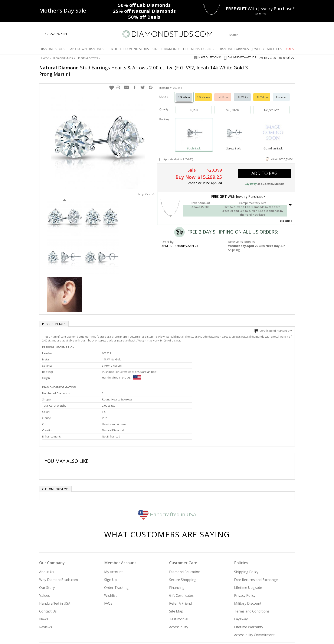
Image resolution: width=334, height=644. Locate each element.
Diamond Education (185, 529)
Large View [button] (146, 190)
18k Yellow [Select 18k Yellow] (262, 93)
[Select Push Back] (194, 128)
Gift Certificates (181, 552)
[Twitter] (234, 619)
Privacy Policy (245, 552)
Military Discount (248, 560)
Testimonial (179, 576)
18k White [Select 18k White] (242, 93)
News (44, 576)
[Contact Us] (84, 34)
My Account (113, 529)
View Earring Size (279, 155)
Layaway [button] (251, 179)
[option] (64, 214)
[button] (112, 83)
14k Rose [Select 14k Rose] (223, 93)
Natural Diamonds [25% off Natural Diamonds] (144, 11)
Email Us (287, 57)
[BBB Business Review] (134, 635)
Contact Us (48, 568)
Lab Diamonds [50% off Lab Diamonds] (144, 5)
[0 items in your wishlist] (282, 34)
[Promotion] (63, 11)
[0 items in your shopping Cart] (292, 34)
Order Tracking (116, 544)
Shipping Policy (246, 529)
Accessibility (179, 584)
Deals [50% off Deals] (144, 17)
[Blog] (265, 619)
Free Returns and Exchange (256, 536)
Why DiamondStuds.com (58, 536)
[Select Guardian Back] (273, 128)
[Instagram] (223, 619)
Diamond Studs (63, 58)
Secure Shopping (183, 536)
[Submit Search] (264, 35)
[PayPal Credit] (201, 635)
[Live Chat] (74, 34)
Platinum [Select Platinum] (281, 93)
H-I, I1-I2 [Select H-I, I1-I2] (194, 106)
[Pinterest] (254, 619)
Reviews (46, 584)
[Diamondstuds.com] (167, 34)
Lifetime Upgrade (248, 544)
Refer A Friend (180, 560)
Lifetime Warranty (249, 584)
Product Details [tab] (54, 320)
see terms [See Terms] (286, 216)
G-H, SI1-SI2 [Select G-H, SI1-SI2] (233, 106)
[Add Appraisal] (161, 155)
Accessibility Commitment (254, 592)
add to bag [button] (264, 169)
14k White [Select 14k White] (184, 93)
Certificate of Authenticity (273, 326)
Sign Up (110, 536)
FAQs (108, 560)
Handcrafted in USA (167, 471)
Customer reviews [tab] (55, 446)
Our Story (47, 544)
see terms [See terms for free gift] (260, 14)
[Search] (247, 35)
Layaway (241, 576)
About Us (47, 529)
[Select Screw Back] (233, 128)
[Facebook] (244, 619)
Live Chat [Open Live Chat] (268, 58)
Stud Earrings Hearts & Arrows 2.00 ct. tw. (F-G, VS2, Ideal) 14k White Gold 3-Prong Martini (144, 71)
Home (45, 58)
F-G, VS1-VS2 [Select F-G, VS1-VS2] (271, 106)
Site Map (176, 568)
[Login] (273, 34)
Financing (177, 544)
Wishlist (110, 552)
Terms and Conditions (252, 568)
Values (45, 552)
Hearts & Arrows (87, 58)
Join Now (184, 618)
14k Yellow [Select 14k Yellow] (203, 93)
